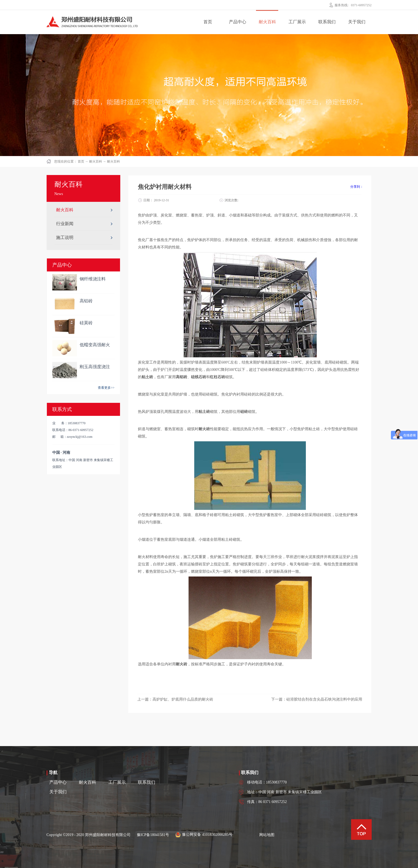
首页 (208, 22)
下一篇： (317, 699)
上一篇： (175, 699)
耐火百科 (96, 161)
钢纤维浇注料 (93, 279)
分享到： (357, 187)
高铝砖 (86, 301)
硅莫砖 (86, 323)
